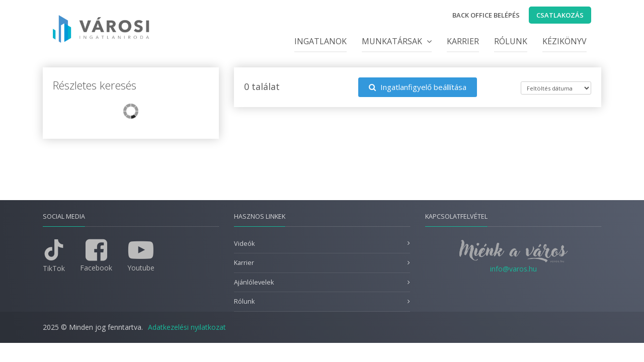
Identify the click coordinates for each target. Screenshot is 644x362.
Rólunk (511, 41)
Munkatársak (397, 41)
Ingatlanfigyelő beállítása (418, 87)
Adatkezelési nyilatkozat (187, 327)
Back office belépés (486, 15)
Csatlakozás (560, 15)
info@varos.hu (513, 269)
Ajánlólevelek (254, 282)
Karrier (463, 41)
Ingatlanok (320, 41)
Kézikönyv (565, 41)
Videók (244, 244)
